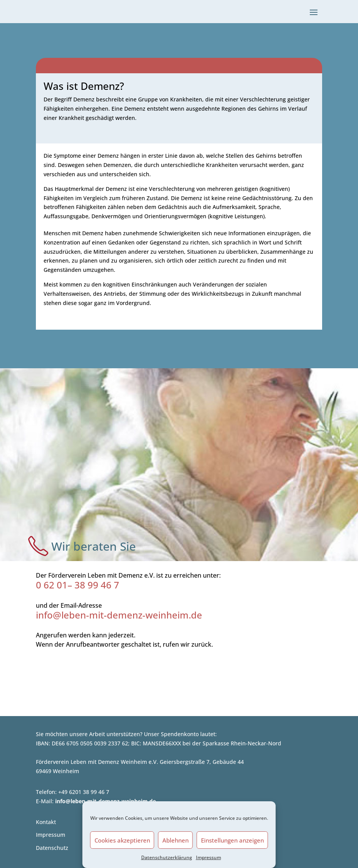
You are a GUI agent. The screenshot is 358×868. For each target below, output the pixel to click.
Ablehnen (176, 840)
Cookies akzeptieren (122, 840)
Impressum (209, 857)
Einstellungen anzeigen (232, 840)
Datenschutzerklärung (167, 857)
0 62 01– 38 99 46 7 (78, 585)
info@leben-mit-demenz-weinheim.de (119, 615)
